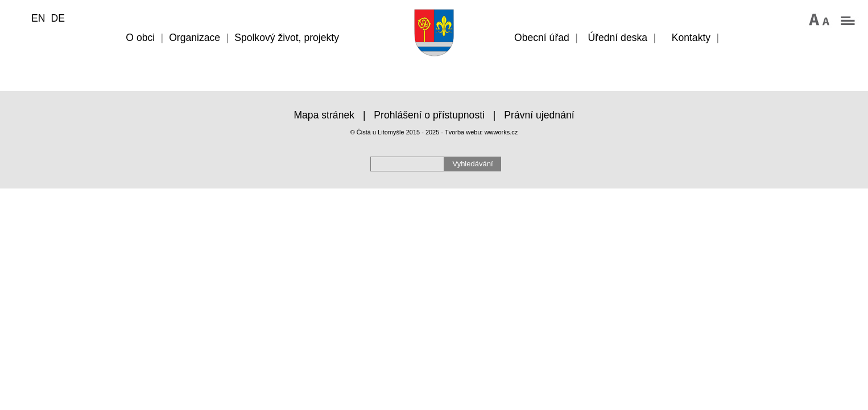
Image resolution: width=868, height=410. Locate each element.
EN (38, 18)
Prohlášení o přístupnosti (429, 115)
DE (57, 18)
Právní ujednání (539, 115)
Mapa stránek (324, 115)
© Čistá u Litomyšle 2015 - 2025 (395, 132)
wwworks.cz (501, 132)
